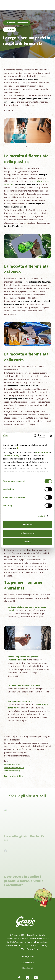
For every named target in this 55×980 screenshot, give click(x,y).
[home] (15, 5)
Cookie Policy (28, 962)
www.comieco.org (12, 771)
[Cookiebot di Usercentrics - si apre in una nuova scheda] (34, 436)
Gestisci (41, 516)
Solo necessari (28, 533)
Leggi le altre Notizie (14, 776)
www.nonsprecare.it (13, 764)
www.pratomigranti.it (14, 768)
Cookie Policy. (12, 456)
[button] (49, 5)
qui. (20, 749)
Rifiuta (27, 542)
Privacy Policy (42, 452)
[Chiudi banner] (51, 436)
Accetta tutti (27, 524)
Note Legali (28, 968)
